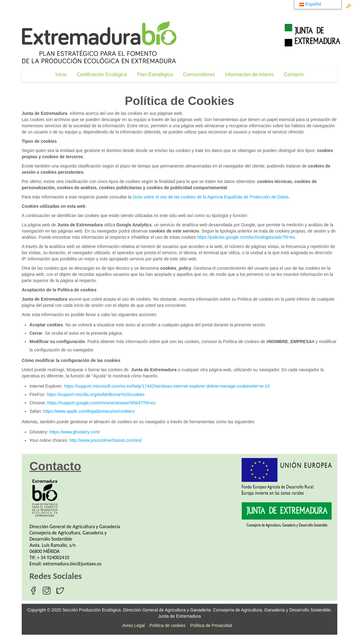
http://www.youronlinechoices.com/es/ (106, 440)
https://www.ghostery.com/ (75, 432)
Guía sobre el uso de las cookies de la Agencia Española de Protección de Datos (211, 197)
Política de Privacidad (211, 625)
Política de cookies (168, 625)
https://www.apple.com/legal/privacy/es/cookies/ (89, 411)
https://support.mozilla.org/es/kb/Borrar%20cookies (95, 394)
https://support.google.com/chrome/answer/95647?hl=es (102, 403)
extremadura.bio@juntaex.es (72, 564)
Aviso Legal (134, 625)
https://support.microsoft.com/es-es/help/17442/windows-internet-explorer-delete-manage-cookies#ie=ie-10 (167, 386)
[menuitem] (61, 74)
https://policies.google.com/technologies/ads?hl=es (246, 237)
